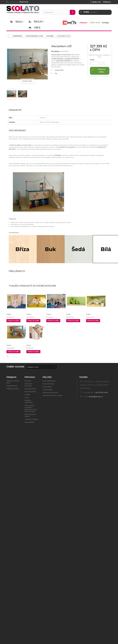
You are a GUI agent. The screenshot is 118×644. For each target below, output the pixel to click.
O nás (27, 397)
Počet (92, 60)
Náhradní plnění (30, 392)
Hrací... (9, 314)
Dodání (27, 395)
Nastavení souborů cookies (53, 395)
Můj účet (47, 377)
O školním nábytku (31, 419)
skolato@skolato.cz (96, 397)
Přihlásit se (107, 2)
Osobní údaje (47, 390)
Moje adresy (47, 387)
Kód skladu (55, 51)
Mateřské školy (12, 386)
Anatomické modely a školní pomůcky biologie (76, 364)
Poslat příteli (59, 70)
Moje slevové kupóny (50, 393)
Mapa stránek (29, 422)
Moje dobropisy (48, 384)
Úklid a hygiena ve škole (102, 364)
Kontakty (28, 381)
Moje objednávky (49, 381)
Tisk (56, 73)
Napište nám (96, 2)
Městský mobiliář (13, 389)
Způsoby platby (30, 389)
